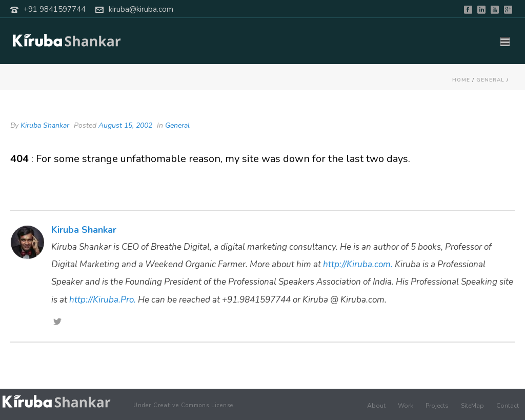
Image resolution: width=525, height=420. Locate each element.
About (376, 406)
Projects (437, 406)
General (490, 80)
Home (461, 80)
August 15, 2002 (125, 125)
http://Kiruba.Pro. (103, 300)
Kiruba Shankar (45, 125)
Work (406, 406)
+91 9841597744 (55, 9)
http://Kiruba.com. (358, 264)
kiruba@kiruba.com (141, 9)
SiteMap (472, 406)
